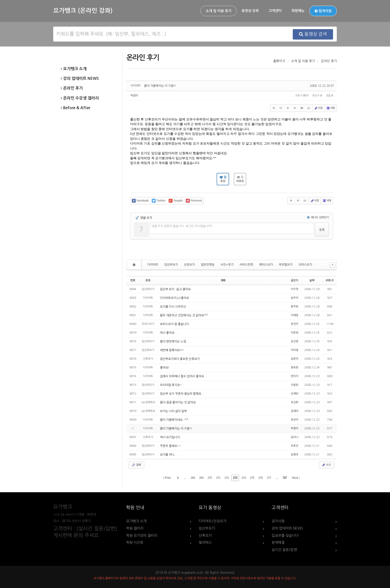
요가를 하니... (169, 455)
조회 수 (330, 280)
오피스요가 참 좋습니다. (175, 324)
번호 (133, 280)
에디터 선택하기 (318, 218)
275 (252, 478)
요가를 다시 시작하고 (173, 307)
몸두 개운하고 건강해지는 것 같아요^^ (184, 315)
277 (269, 478)
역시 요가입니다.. (171, 437)
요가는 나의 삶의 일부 (173, 411)
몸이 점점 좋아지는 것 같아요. (178, 402)
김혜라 (294, 411)
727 (285, 478)
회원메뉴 (298, 11)
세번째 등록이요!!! (172, 350)
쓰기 (326, 465)
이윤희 (294, 385)
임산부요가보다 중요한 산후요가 (180, 359)
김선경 (294, 341)
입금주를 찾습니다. (286, 536)
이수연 (294, 289)
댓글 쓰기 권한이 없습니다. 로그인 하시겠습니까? (182, 226)
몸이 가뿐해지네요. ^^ (174, 420)
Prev (167, 478)
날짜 (312, 280)
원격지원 (323, 11)
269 (201, 478)
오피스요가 (305, 265)
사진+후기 (227, 265)
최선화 (294, 402)
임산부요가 (171, 265)
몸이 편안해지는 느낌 (173, 342)
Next (296, 478)
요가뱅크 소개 (74, 69)
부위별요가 (286, 265)
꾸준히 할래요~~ (171, 446)
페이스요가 (266, 265)
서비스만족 (246, 265)
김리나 (294, 437)
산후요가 (189, 265)
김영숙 (294, 455)
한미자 (294, 376)
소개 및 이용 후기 (219, 11)
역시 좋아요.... (169, 333)
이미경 (294, 350)
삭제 (330, 108)
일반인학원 (208, 265)
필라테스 (205, 542)
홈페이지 (279, 61)
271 (218, 478)
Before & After (75, 108)
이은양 (294, 333)
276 (261, 478)
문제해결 (278, 542)
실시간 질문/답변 (284, 550)
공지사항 (278, 521)
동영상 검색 (313, 34)
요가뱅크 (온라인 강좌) (83, 11)
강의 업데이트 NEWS (80, 79)
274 (244, 478)
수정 (318, 108)
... (185, 478)
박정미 (134, 96)
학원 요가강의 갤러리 (142, 536)
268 (193, 478)
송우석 (294, 298)
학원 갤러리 (135, 528)
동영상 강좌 (250, 11)
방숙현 (294, 367)
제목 (223, 280)
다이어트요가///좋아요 (174, 298)
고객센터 (275, 11)
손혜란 (294, 394)
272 (227, 478)
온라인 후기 (72, 88)
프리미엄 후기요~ (171, 385)
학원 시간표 (135, 542)
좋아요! (165, 368)
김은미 (294, 359)
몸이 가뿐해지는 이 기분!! (160, 86)
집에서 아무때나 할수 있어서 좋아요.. (183, 376)
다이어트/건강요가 (213, 521)
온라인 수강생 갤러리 (80, 98)
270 (210, 478)
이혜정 (294, 315)
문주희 (294, 307)
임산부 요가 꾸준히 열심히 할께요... (182, 394)
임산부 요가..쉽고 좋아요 (175, 289)
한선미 (294, 324)
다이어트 (153, 265)
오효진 (294, 446)
